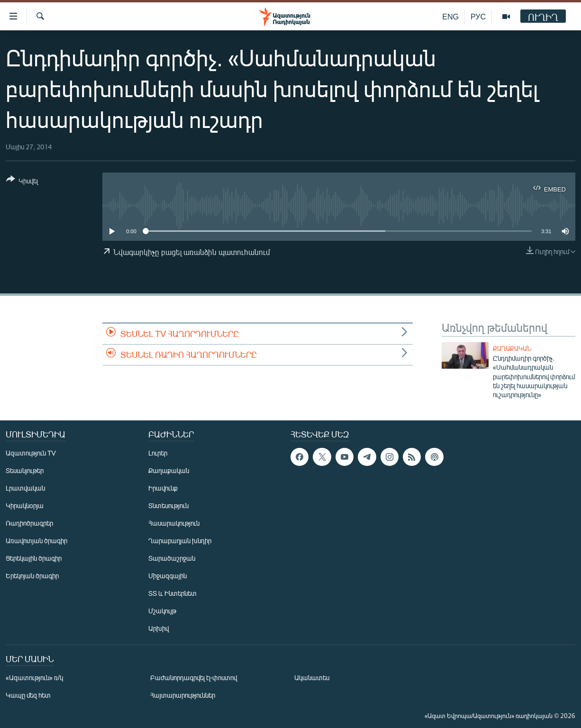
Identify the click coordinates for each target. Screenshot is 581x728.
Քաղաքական (512, 348)
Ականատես (312, 678)
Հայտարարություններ (183, 695)
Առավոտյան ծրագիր (36, 541)
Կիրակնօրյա (25, 505)
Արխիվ (159, 628)
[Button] (22, 182)
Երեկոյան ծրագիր (32, 576)
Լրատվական (25, 488)
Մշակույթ (162, 611)
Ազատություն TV (31, 453)
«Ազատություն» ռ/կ (34, 678)
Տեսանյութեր (25, 470)
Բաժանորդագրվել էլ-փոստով (194, 678)
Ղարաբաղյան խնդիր (180, 541)
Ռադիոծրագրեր (29, 523)
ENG (450, 16)
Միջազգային (168, 576)
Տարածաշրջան (172, 558)
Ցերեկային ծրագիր (34, 558)
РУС (478, 16)
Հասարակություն (174, 523)
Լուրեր (158, 453)
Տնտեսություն (168, 505)
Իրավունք (163, 488)
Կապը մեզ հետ (28, 695)
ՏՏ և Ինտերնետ (172, 593)
